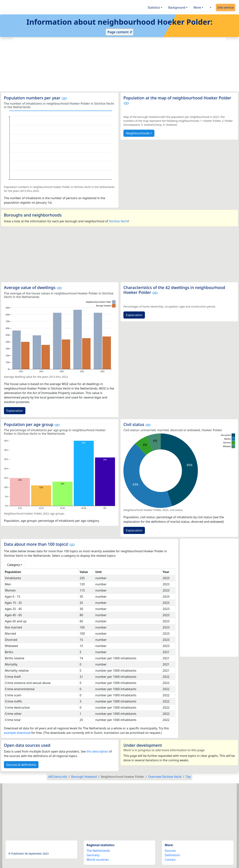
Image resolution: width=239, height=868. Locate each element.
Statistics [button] (154, 7)
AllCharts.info (58, 777)
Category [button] (13, 565)
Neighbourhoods (138, 133)
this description (97, 751)
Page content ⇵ (119, 32)
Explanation (15, 411)
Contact (170, 860)
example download (17, 733)
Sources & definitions (21, 765)
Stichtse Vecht (119, 221)
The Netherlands (98, 851)
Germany (93, 855)
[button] (210, 7)
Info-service (226, 7)
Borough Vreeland (84, 777)
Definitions (172, 855)
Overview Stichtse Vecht (165, 777)
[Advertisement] (119, 65)
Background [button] (177, 7)
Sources (170, 851)
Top (188, 777)
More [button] (197, 7)
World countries (98, 860)
